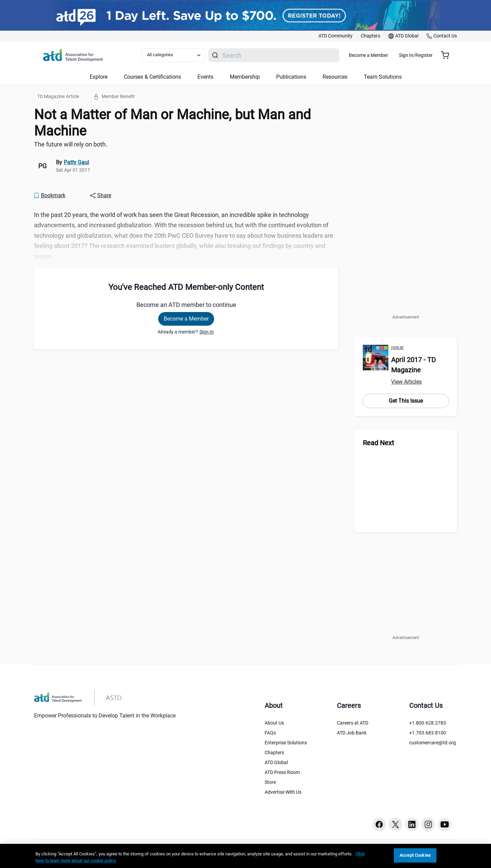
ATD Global (276, 762)
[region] (245, 856)
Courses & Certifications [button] (152, 77)
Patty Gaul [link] (76, 162)
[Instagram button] (428, 824)
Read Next (378, 443)
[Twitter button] (396, 824)
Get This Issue (406, 401)
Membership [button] (245, 77)
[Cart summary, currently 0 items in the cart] (448, 55)
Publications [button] (291, 77)
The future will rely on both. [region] (71, 144)
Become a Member (389, 55)
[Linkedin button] (412, 824)
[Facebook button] (379, 824)
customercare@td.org (433, 743)
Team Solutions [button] (383, 77)
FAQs (270, 733)
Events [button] (205, 77)
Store (270, 782)
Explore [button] (99, 77)
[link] (336, 36)
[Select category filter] (177, 55)
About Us (274, 723)
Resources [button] (335, 77)
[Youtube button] (445, 824)
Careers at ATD (353, 723)
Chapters (274, 753)
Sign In (207, 332)
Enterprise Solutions (286, 743)
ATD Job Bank (352, 733)
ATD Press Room (282, 772)
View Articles (406, 382)
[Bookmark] (49, 196)
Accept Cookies (415, 855)
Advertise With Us (283, 792)
